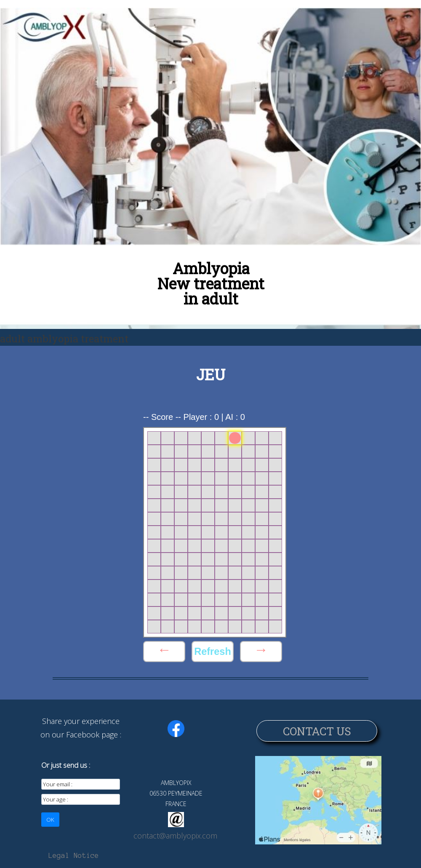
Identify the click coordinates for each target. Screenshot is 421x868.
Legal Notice (74, 855)
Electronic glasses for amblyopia (254, 49)
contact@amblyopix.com (175, 836)
